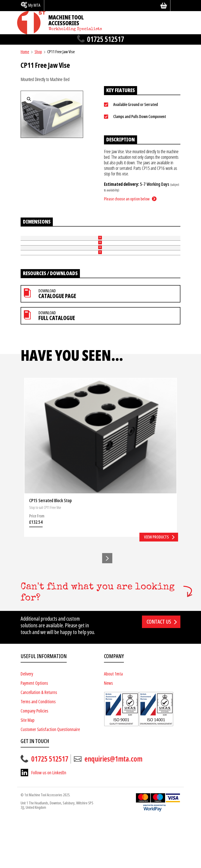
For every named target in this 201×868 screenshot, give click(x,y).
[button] (107, 607)
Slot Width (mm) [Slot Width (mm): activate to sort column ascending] (117, 240)
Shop (38, 52)
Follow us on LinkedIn (49, 822)
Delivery (27, 723)
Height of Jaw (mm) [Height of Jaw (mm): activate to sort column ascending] (65, 240)
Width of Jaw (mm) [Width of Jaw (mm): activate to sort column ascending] (84, 240)
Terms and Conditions (38, 751)
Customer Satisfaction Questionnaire (50, 778)
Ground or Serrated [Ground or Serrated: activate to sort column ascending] (43, 240)
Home (25, 52)
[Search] (177, 6)
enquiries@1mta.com (113, 808)
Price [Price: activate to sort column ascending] (134, 240)
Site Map (28, 769)
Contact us (159, 671)
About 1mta (113, 723)
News (108, 732)
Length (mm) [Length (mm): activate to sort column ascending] (101, 240)
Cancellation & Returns (39, 741)
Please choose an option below (127, 199)
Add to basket (166, 256)
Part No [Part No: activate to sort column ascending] (24, 240)
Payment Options (34, 732)
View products (156, 586)
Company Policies (34, 760)
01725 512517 (106, 39)
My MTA (34, 5)
